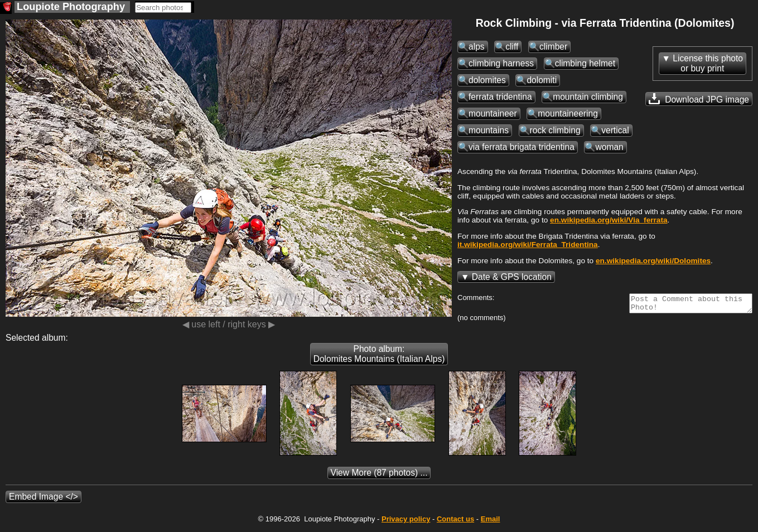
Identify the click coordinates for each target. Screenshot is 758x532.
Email (491, 522)
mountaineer (493, 113)
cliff (512, 47)
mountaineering (568, 113)
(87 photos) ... (379, 476)
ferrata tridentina (500, 97)
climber (553, 47)
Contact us (455, 522)
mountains (489, 130)
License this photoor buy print (708, 63)
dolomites (487, 80)
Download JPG (699, 99)
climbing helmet (585, 63)
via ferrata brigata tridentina (522, 147)
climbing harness (501, 63)
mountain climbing (588, 97)
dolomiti (542, 80)
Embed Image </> (44, 500)
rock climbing (555, 130)
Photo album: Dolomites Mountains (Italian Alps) (379, 357)
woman (609, 147)
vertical (615, 130)
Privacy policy (406, 522)
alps (477, 47)
